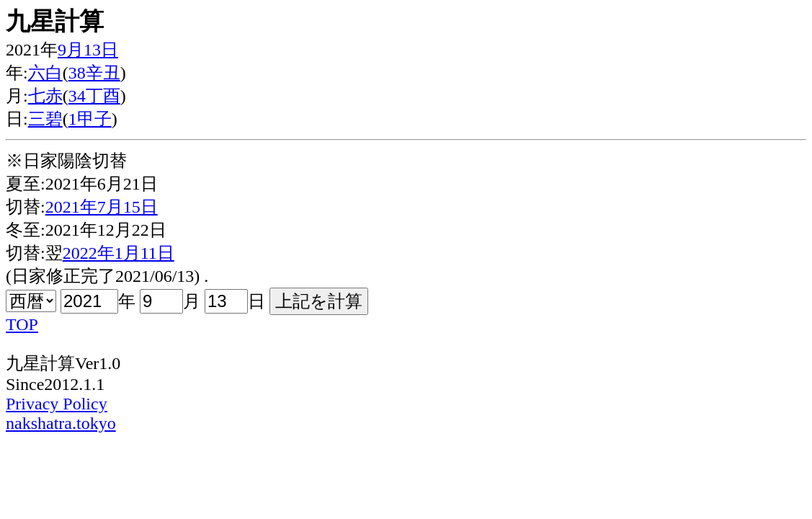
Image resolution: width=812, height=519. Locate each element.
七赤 (45, 96)
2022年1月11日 (119, 253)
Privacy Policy (57, 404)
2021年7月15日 (102, 207)
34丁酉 (94, 96)
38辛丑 (94, 73)
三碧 (45, 119)
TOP (22, 324)
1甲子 (90, 119)
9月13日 (88, 50)
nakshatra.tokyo (61, 423)
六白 (45, 73)
